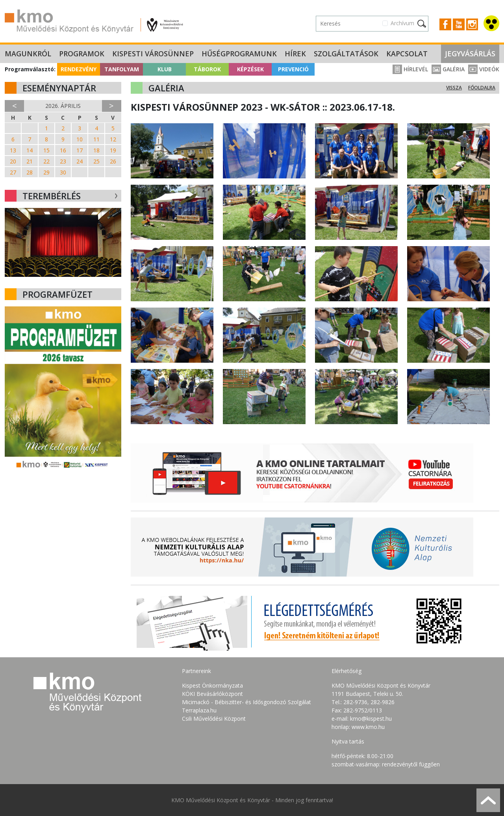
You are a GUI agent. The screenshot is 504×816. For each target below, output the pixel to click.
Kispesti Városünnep (153, 54)
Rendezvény (79, 69)
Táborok (207, 69)
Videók (484, 69)
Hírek (295, 54)
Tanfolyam (122, 69)
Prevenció (293, 69)
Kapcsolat (407, 54)
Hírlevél (410, 69)
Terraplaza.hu (199, 710)
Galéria (448, 69)
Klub (165, 69)
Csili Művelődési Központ (214, 719)
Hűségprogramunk (239, 54)
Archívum (402, 23)
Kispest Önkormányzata (212, 685)
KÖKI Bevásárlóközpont (212, 694)
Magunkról (28, 54)
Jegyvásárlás (470, 54)
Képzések (250, 69)
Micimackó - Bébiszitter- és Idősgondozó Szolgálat (246, 702)
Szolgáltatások (346, 54)
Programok (82, 54)
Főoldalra (482, 88)
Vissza (454, 88)
